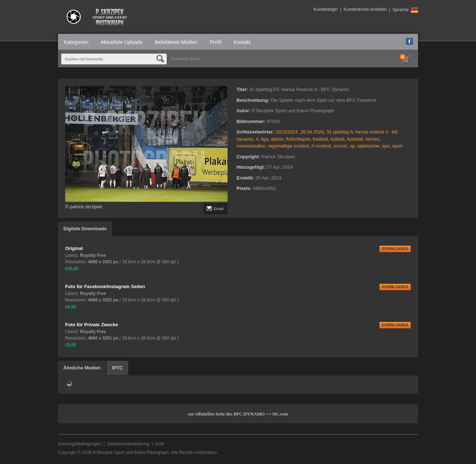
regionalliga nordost (288, 146)
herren (373, 139)
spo (386, 146)
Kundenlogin (326, 9)
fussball (355, 139)
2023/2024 (286, 132)
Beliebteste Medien (176, 42)
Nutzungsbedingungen (80, 444)
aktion (277, 139)
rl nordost (321, 146)
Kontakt (242, 42)
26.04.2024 (312, 132)
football (320, 139)
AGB (159, 444)
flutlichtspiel (298, 139)
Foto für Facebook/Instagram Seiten (105, 286)
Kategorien (76, 42)
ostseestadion (251, 146)
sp (352, 146)
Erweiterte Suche (186, 59)
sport (397, 146)
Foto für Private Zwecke (92, 325)
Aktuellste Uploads (122, 42)
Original (74, 248)
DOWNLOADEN (395, 249)
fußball (338, 139)
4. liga (262, 139)
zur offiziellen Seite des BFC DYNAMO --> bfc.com (238, 414)
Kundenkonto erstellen (365, 9)
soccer (341, 146)
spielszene (368, 146)
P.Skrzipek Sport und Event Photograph (131, 452)
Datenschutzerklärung (128, 444)
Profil (216, 42)
